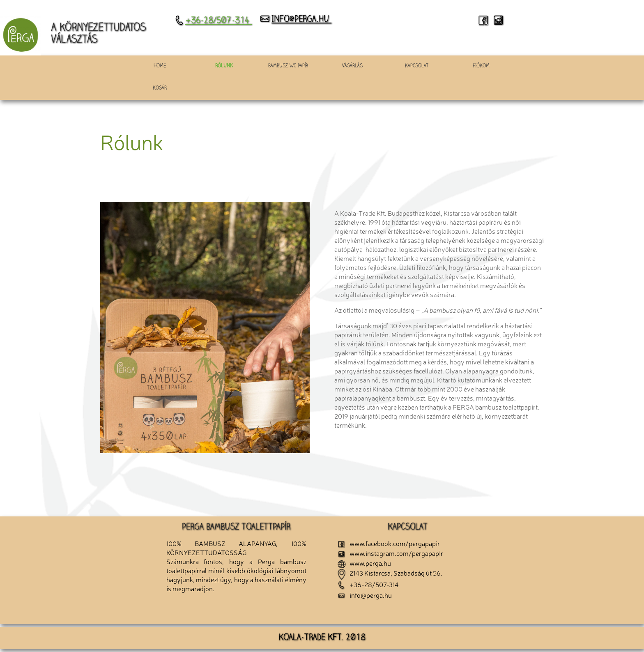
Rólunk (224, 66)
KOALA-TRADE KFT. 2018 (322, 638)
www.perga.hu (364, 563)
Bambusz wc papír (288, 66)
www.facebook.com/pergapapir (389, 543)
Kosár (160, 89)
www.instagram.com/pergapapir (390, 553)
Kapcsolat (417, 66)
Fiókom (481, 66)
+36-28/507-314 (213, 21)
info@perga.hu (295, 20)
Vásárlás (352, 66)
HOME (160, 66)
